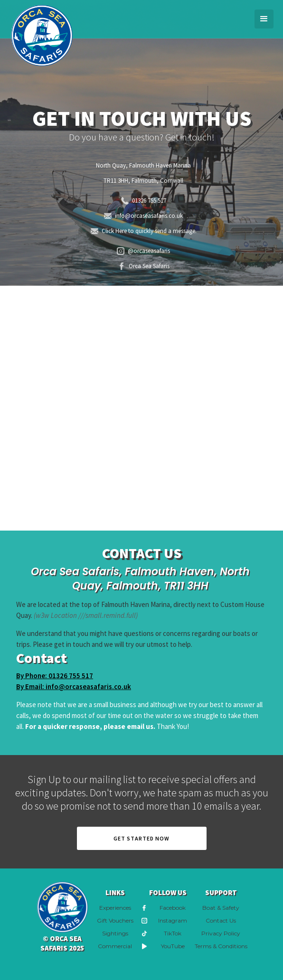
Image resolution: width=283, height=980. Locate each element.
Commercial (115, 946)
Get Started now (141, 838)
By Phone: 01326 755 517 (55, 676)
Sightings (115, 933)
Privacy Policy (221, 933)
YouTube (173, 946)
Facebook (173, 908)
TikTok (173, 933)
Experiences (115, 908)
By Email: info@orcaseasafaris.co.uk (74, 686)
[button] (264, 19)
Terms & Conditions (221, 946)
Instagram (173, 920)
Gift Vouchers (115, 920)
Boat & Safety (221, 908)
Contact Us (221, 920)
